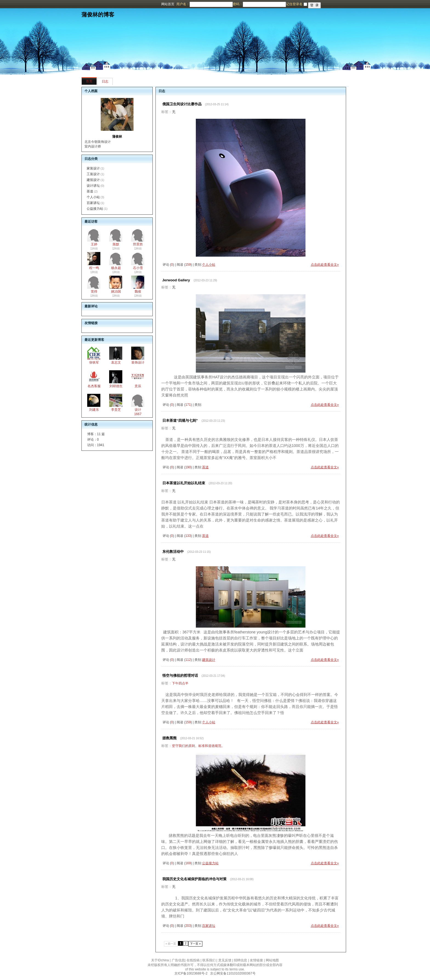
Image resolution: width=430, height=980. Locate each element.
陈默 (116, 244)
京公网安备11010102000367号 (233, 973)
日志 (105, 81)
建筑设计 (93, 180)
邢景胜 (138, 244)
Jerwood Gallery (176, 280)
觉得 (94, 291)
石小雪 (138, 268)
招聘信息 (241, 960)
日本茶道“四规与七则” (180, 420)
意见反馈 (225, 960)
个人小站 (93, 197)
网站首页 (168, 4)
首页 (89, 81)
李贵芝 (116, 410)
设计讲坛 (93, 186)
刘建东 (94, 410)
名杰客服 (94, 386)
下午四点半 (180, 683)
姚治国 (116, 291)
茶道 (90, 191)
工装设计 (93, 174)
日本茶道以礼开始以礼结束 (184, 483)
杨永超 (116, 268)
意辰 (138, 386)
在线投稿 (193, 960)
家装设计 (93, 168)
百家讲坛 (93, 203)
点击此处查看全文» (325, 265)
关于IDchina (160, 960)
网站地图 (272, 960)
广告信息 (178, 960)
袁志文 (116, 362)
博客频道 (26, 4)
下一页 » (195, 944)
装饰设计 (138, 362)
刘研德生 (116, 386)
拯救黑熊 (169, 738)
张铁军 (94, 362)
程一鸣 (94, 268)
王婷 (94, 244)
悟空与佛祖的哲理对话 (180, 675)
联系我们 (209, 960)
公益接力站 (95, 209)
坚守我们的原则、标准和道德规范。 (198, 746)
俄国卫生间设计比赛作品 (182, 104)
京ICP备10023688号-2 (191, 973)
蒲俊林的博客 (98, 15)
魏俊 (138, 291)
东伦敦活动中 (173, 552)
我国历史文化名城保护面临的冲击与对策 (194, 879)
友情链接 (256, 960)
